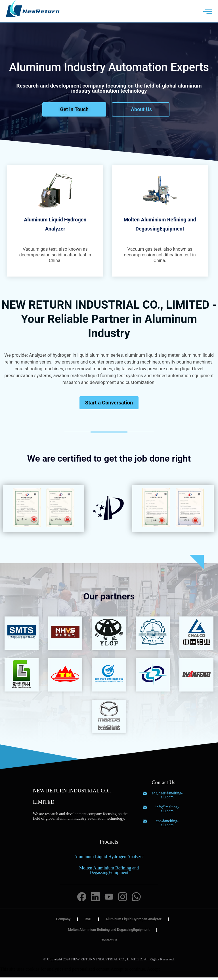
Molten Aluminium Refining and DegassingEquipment (109, 873)
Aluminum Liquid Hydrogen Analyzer (109, 859)
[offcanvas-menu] (208, 11)
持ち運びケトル (136, 966)
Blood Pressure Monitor (96, 966)
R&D (88, 922)
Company (63, 922)
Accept (153, 972)
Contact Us (109, 943)
